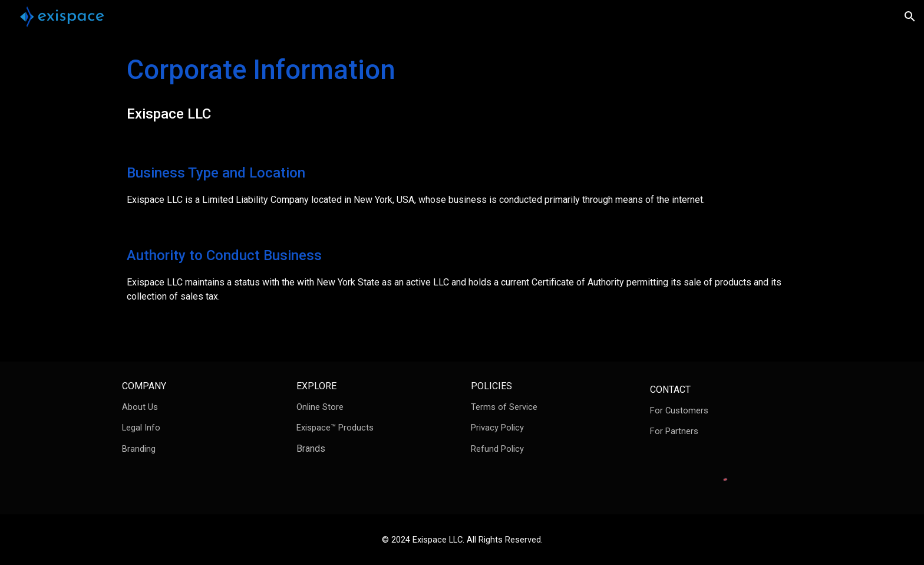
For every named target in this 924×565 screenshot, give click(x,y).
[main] (462, 88)
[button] (910, 17)
